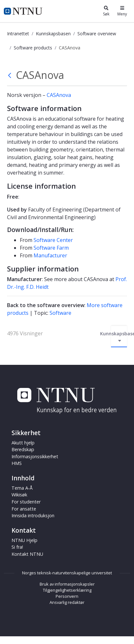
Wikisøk (19, 495)
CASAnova (59, 95)
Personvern (67, 596)
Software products (33, 48)
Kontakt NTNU (27, 554)
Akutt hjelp (23, 443)
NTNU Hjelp (24, 540)
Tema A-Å (22, 488)
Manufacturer (50, 255)
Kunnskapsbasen (53, 34)
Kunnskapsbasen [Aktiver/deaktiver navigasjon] (119, 337)
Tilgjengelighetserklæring (67, 590)
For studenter (26, 502)
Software (60, 313)
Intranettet (18, 34)
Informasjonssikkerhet (35, 456)
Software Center (53, 240)
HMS (17, 463)
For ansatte (24, 509)
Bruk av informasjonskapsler (67, 584)
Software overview (97, 34)
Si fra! (17, 547)
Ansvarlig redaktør (67, 602)
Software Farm (51, 248)
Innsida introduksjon (33, 515)
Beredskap (23, 449)
